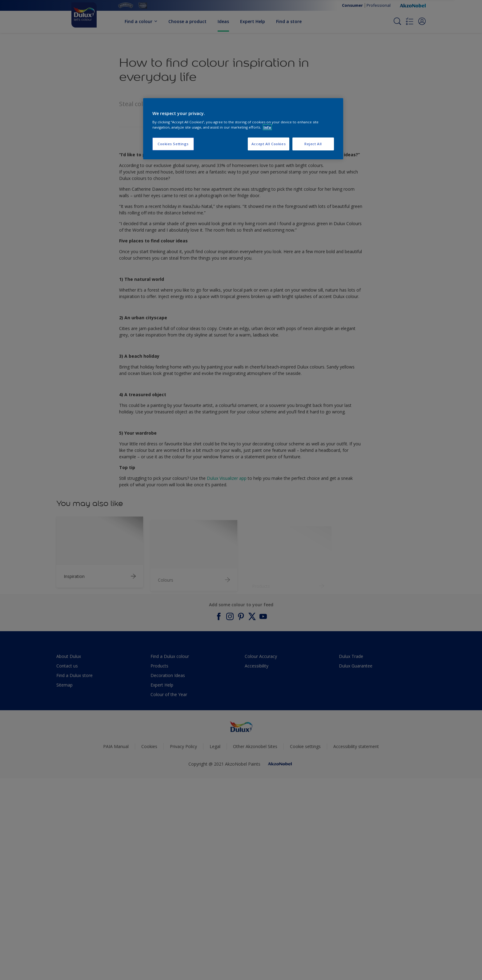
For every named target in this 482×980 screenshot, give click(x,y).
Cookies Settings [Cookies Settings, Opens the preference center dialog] (173, 144)
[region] (243, 129)
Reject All (313, 144)
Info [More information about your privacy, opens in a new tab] (267, 127)
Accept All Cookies (269, 144)
